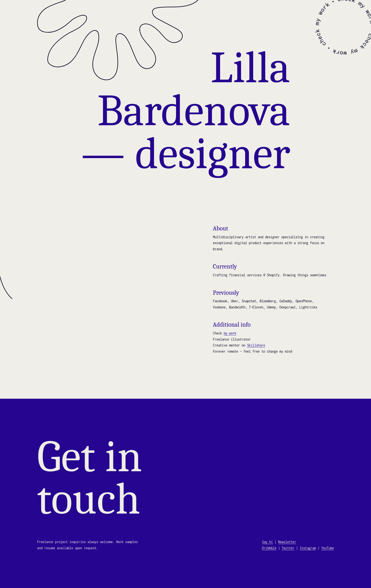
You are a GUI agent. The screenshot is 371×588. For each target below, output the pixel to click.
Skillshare (256, 345)
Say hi (267, 542)
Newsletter (287, 542)
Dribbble (269, 548)
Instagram (308, 548)
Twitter (288, 548)
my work (230, 333)
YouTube (328, 548)
